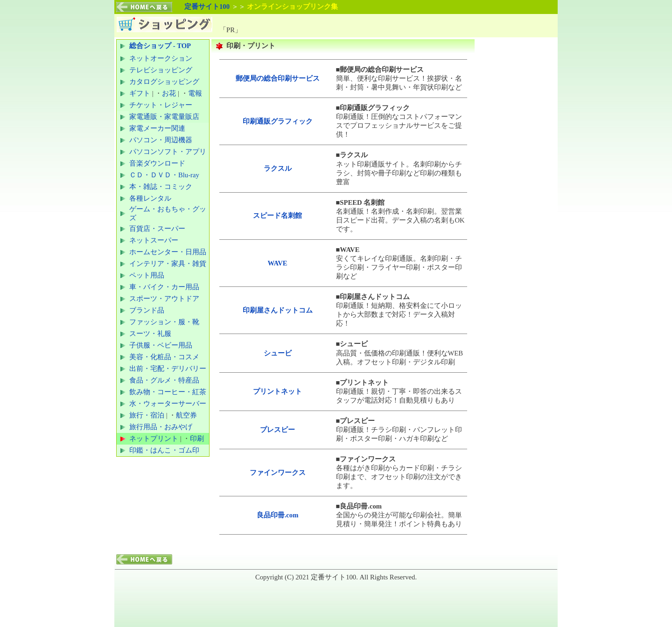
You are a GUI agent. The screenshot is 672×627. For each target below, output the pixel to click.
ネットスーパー (154, 240)
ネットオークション (161, 58)
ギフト (140, 93)
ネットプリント (154, 439)
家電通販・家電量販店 (164, 117)
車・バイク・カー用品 (164, 287)
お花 (169, 93)
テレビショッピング (161, 70)
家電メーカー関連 (157, 128)
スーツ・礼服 (150, 334)
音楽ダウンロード (157, 163)
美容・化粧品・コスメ (164, 357)
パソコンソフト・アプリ (168, 152)
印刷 (197, 439)
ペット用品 (147, 275)
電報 (195, 93)
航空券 (186, 415)
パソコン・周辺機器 (161, 140)
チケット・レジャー (161, 105)
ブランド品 (147, 310)
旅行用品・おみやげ (161, 427)
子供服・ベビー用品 (161, 345)
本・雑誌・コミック (161, 187)
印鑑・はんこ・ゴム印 (164, 450)
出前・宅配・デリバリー (168, 369)
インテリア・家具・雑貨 (168, 264)
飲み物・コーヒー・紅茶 (168, 392)
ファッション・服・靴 (164, 322)
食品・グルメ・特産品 (164, 380)
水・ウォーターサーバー (168, 404)
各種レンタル (150, 198)
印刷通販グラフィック (278, 121)
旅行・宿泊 (147, 415)
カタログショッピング (164, 82)
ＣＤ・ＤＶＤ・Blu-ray (164, 175)
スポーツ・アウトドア (164, 299)
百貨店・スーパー (157, 229)
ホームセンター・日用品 (168, 252)
